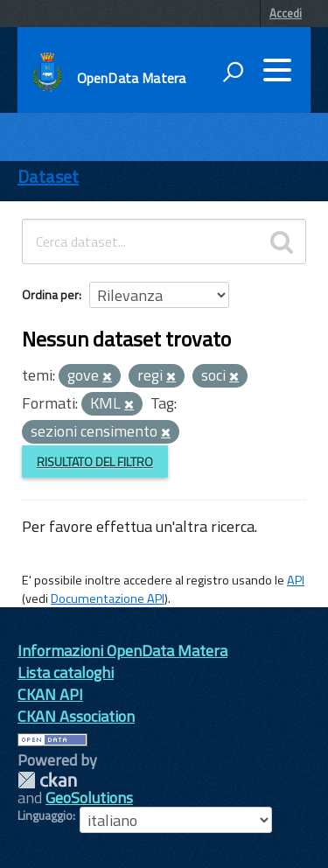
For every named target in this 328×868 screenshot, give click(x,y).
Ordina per (50, 294)
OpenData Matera (131, 78)
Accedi (286, 13)
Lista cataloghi (66, 672)
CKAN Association (76, 716)
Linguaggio (45, 815)
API (296, 580)
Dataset (48, 176)
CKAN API (50, 694)
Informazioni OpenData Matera (122, 651)
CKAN (47, 780)
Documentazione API (108, 598)
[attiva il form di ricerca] (233, 72)
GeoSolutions (89, 798)
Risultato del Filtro (95, 462)
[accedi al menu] (277, 70)
